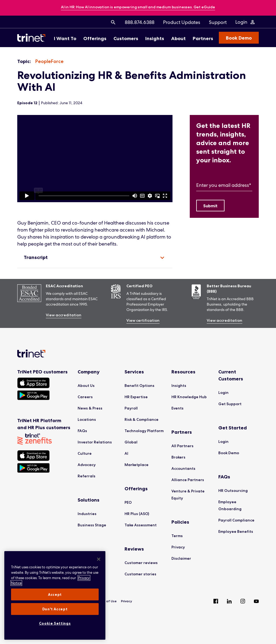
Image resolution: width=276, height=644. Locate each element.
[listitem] (49, 62)
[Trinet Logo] (33, 38)
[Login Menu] (245, 22)
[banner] (138, 7)
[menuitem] (113, 22)
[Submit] (210, 206)
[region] (95, 159)
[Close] (99, 559)
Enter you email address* (224, 185)
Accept (55, 594)
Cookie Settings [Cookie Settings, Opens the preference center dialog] (55, 623)
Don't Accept (55, 609)
